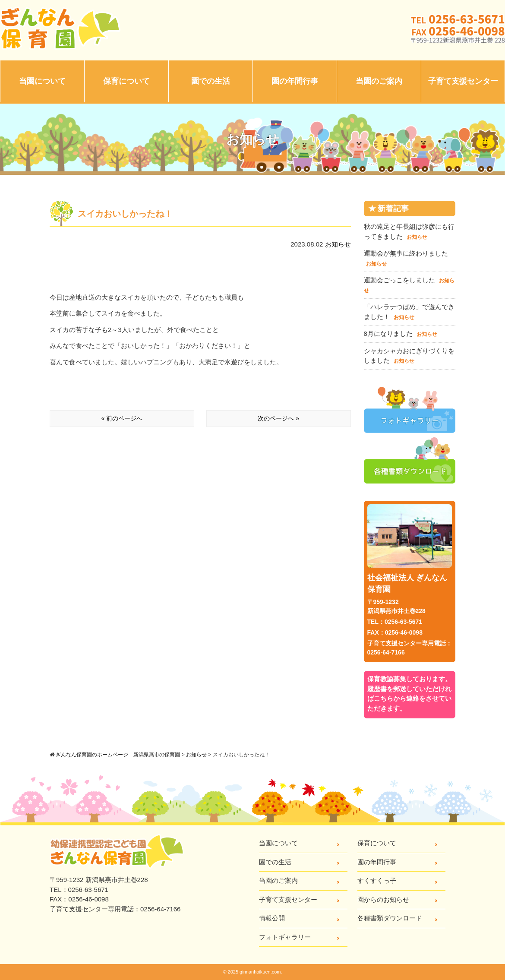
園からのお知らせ (383, 899)
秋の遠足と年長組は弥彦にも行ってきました (409, 231)
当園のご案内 (379, 81)
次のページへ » (278, 418)
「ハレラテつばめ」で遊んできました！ (409, 312)
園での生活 (211, 81)
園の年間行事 (295, 81)
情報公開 (272, 918)
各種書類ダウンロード (390, 918)
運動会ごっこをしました (409, 285)
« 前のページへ (122, 418)
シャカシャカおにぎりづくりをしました (409, 356)
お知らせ (338, 244)
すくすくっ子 (377, 880)
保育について (126, 81)
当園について (42, 81)
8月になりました (401, 334)
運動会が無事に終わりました (406, 258)
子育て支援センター (463, 81)
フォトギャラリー (285, 937)
